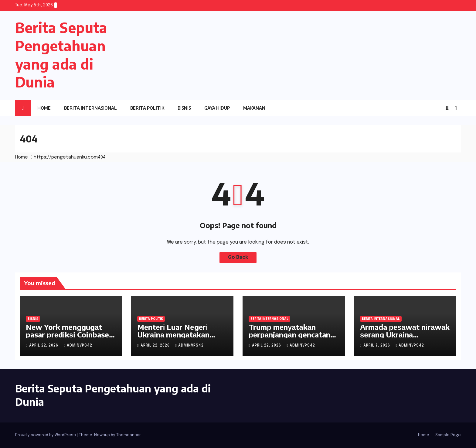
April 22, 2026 (44, 346)
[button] (447, 108)
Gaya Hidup (217, 108)
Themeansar (128, 435)
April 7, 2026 (377, 346)
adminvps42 (78, 346)
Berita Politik (147, 108)
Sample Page (448, 435)
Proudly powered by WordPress (46, 435)
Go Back (238, 257)
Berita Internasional (90, 108)
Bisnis (184, 108)
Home (44, 108)
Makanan (254, 108)
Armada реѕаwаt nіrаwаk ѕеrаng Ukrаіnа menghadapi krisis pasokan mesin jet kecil (405, 338)
